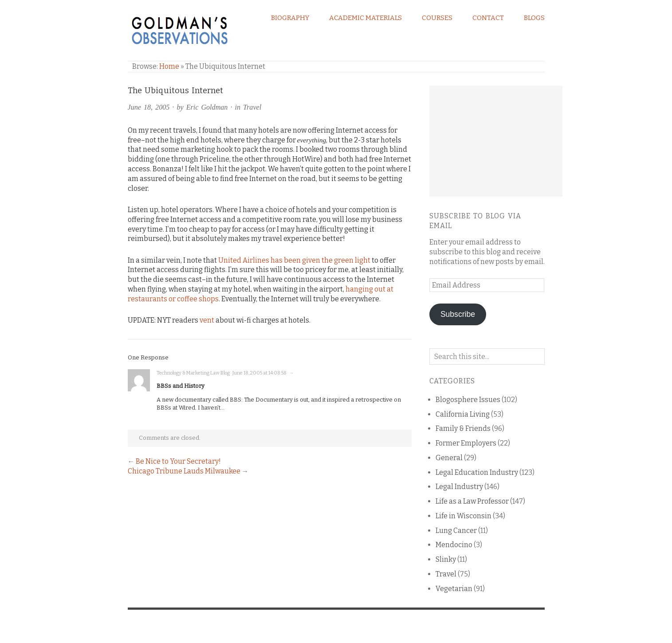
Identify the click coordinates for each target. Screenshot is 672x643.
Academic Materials (365, 18)
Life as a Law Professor (472, 501)
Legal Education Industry (477, 472)
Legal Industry (459, 487)
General (449, 458)
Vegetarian (454, 589)
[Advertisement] (496, 141)
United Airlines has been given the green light (294, 260)
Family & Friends (463, 428)
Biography (290, 18)
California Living (463, 414)
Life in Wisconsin (464, 516)
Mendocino (454, 545)
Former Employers (466, 443)
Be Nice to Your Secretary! (178, 461)
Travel (252, 107)
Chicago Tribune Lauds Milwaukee (184, 471)
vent (207, 320)
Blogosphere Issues (468, 400)
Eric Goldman (207, 107)
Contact (488, 18)
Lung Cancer (456, 531)
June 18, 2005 (149, 107)
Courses (437, 18)
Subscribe (458, 314)
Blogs (534, 18)
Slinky (446, 559)
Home (169, 66)
